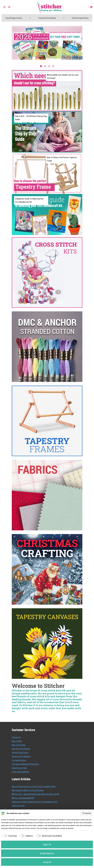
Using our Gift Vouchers (21, 756)
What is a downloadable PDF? (23, 798)
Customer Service (19, 760)
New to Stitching (18, 745)
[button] (9, 7)
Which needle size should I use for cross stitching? (63, 76)
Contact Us (16, 737)
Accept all (47, 862)
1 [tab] (41, 66)
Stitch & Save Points (20, 752)
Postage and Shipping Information (25, 764)
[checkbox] (9, 836)
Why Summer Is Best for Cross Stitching (28, 790)
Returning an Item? (19, 768)
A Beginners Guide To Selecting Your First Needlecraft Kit (29, 200)
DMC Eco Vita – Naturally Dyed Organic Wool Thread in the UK (35, 794)
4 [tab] (53, 66)
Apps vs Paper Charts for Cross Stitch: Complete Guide (34, 786)
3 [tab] (49, 66)
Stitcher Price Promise (21, 749)
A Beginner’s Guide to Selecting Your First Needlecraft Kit (34, 802)
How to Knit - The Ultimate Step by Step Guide (31, 118)
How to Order (17, 741)
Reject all (47, 844)
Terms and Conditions (20, 772)
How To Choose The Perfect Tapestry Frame (62, 159)
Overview (87, 813)
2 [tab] (45, 66)
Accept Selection (47, 853)
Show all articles (18, 805)
